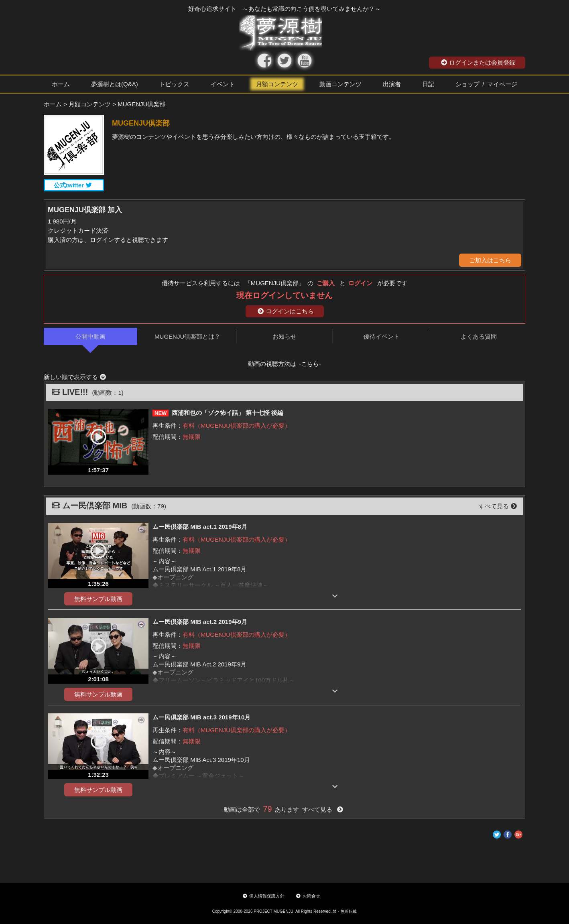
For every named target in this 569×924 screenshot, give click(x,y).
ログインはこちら (286, 311)
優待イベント (382, 336)
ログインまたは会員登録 (478, 62)
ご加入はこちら (490, 260)
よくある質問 (479, 336)
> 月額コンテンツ (87, 104)
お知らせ (284, 336)
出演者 (392, 84)
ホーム (61, 84)
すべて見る (498, 506)
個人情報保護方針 (264, 896)
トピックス (174, 84)
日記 (428, 84)
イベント (223, 84)
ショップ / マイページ (486, 84)
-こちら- (310, 364)
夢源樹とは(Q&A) (115, 84)
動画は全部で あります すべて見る (283, 809)
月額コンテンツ (277, 84)
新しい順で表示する (75, 377)
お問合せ (308, 896)
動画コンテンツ (340, 84)
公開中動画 (90, 336)
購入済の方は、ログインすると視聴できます (108, 240)
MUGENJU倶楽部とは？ (187, 336)
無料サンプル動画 (98, 599)
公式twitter (73, 185)
